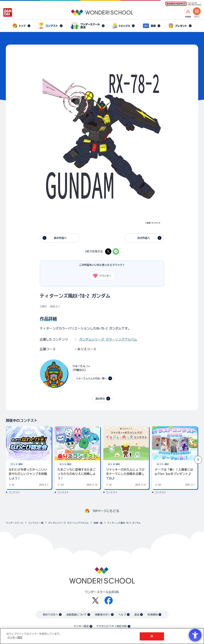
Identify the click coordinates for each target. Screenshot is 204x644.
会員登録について (76, 615)
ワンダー (101, 276)
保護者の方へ (102, 615)
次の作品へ (144, 238)
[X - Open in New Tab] (108, 251)
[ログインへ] (197, 11)
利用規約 (153, 615)
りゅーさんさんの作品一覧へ (92, 378)
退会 (137, 615)
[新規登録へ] (188, 11)
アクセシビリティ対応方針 (112, 626)
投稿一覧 (98, 523)
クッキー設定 (81, 626)
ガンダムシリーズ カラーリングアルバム (108, 339)
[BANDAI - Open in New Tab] (8, 12)
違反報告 (100, 399)
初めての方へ (50, 615)
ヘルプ (122, 615)
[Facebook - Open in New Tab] (109, 600)
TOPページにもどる (106, 511)
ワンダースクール (14, 523)
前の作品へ (60, 238)
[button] (198, 460)
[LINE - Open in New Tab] (116, 251)
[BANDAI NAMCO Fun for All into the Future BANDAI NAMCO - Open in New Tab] (183, 4)
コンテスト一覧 (36, 523)
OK (152, 636)
